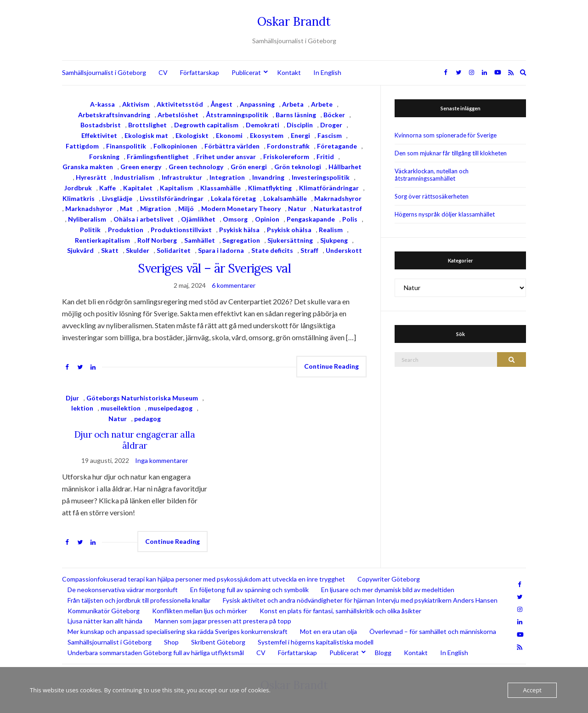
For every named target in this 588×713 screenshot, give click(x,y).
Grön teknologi (298, 167)
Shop (171, 642)
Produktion (126, 230)
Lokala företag (233, 198)
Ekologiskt (192, 135)
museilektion (121, 408)
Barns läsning (296, 115)
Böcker (334, 115)
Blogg (383, 653)
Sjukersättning (290, 240)
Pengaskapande (311, 219)
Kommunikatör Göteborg (104, 611)
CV (163, 72)
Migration (155, 208)
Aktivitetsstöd (180, 104)
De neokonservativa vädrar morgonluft (123, 590)
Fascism (330, 135)
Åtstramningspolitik (237, 115)
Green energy (141, 167)
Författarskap (200, 72)
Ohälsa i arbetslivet (144, 219)
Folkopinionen (175, 146)
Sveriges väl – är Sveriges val (214, 268)
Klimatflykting (270, 188)
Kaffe (107, 188)
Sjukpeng (334, 240)
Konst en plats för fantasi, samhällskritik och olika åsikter (340, 611)
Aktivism (136, 104)
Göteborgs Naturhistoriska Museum (142, 398)
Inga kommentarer (161, 460)
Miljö (186, 208)
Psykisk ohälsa (289, 230)
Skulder (138, 250)
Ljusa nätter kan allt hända (105, 621)
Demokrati (263, 125)
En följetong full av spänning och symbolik (249, 590)
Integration (227, 177)
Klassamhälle (220, 188)
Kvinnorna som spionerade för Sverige (446, 135)
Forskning (104, 157)
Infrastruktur (182, 177)
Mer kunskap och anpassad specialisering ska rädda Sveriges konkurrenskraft (178, 631)
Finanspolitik (126, 146)
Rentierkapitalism (102, 240)
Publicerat (246, 72)
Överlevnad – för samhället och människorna (433, 631)
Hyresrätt (91, 177)
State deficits (272, 250)
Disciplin (300, 125)
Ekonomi (229, 135)
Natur (297, 208)
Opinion (267, 219)
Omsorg (235, 219)
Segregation (241, 240)
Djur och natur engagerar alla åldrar (135, 440)
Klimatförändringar (329, 188)
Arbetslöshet (178, 115)
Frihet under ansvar (226, 157)
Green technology (196, 167)
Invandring (268, 177)
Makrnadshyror (338, 198)
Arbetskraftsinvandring (114, 115)
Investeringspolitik (321, 177)
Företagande (337, 146)
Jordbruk (78, 188)
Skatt (110, 250)
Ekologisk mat (146, 135)
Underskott (344, 250)
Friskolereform (286, 157)
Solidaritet (174, 250)
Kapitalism (176, 188)
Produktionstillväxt (181, 230)
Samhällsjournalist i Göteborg (104, 72)
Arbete (322, 104)
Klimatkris (79, 198)
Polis (350, 219)
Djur (72, 398)
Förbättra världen (232, 146)
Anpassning (257, 104)
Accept (532, 690)
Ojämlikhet (198, 219)
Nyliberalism (87, 219)
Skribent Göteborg (218, 642)
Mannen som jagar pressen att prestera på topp (223, 621)
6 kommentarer (234, 285)
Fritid (325, 157)
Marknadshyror (89, 208)
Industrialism (134, 177)
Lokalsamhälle (285, 198)
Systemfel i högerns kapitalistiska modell (316, 642)
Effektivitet (99, 135)
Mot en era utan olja (328, 631)
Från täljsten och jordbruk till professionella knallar (139, 600)
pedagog (147, 419)
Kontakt (289, 72)
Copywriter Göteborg (389, 579)
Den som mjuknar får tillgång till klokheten (451, 153)
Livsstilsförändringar (172, 198)
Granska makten (88, 167)
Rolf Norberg (157, 240)
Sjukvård (80, 250)
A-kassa (102, 104)
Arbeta (293, 104)
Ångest (221, 104)
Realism (331, 230)
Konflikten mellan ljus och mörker (200, 611)
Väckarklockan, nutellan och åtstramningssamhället (432, 175)
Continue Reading (331, 366)
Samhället (200, 240)
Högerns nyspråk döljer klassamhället (445, 214)
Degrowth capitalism (206, 125)
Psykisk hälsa (239, 230)
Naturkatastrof (338, 208)
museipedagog (170, 408)
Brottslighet (147, 125)
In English (327, 72)
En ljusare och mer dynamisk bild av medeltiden (388, 590)
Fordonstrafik (288, 146)
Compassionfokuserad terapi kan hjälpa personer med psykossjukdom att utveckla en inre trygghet (204, 579)
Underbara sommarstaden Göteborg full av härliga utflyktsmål (156, 653)
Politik (90, 230)
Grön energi (249, 167)
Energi (300, 135)
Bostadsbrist (101, 125)
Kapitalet (138, 188)
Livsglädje (117, 198)
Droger (331, 125)
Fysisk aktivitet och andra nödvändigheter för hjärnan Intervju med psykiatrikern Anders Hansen (360, 600)
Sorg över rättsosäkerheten (432, 196)
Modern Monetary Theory (241, 208)
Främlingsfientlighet (158, 157)
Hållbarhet (345, 167)
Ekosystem (267, 135)
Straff (309, 250)
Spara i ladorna (221, 250)
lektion (82, 408)
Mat (126, 208)
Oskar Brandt (294, 21)
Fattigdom (82, 146)
